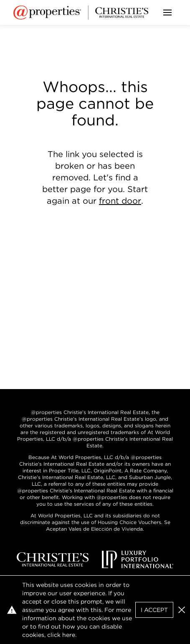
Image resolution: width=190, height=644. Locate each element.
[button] (182, 610)
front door (120, 201)
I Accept (154, 610)
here (69, 635)
